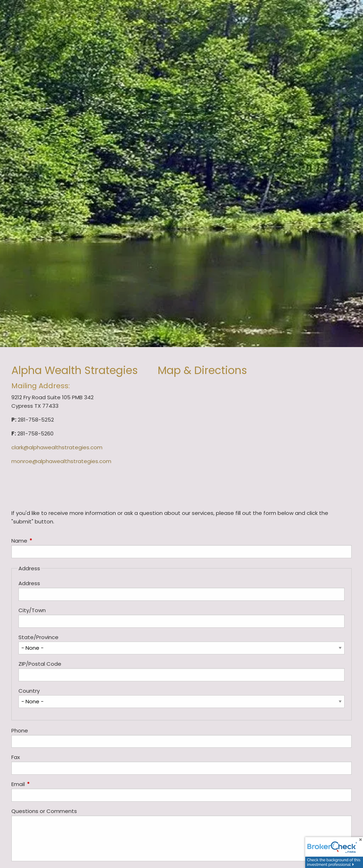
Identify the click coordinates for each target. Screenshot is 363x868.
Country (29, 691)
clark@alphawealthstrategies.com (57, 447)
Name (46, 541)
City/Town (32, 610)
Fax (16, 757)
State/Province (38, 637)
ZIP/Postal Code (40, 664)
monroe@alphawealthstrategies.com (61, 461)
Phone (20, 730)
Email (45, 784)
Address (29, 583)
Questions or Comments (44, 811)
